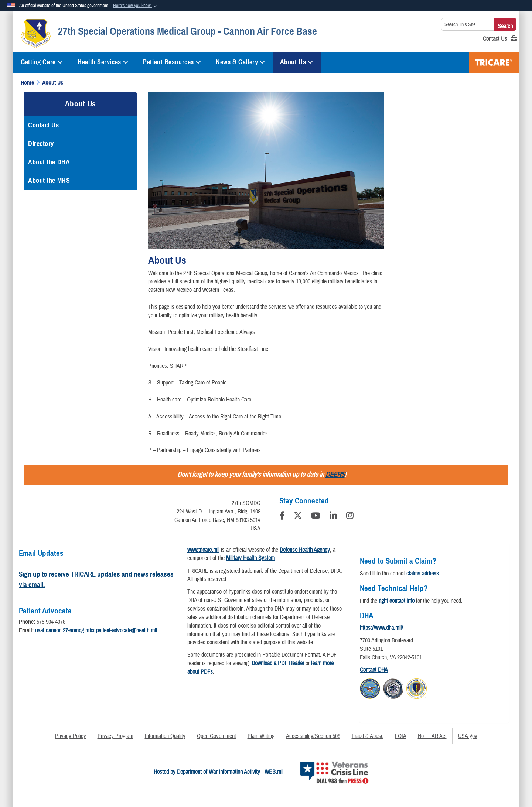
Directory (41, 144)
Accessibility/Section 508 (313, 736)
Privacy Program (115, 736)
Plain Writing (261, 736)
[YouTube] (316, 517)
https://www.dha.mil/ (381, 628)
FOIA (401, 736)
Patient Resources (172, 62)
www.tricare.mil (203, 550)
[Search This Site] (468, 24)
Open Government (216, 736)
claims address (423, 574)
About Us (297, 62)
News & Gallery (240, 62)
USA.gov (468, 736)
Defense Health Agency (305, 550)
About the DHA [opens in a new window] (49, 162)
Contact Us (44, 125)
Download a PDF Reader (278, 663)
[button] (136, 6)
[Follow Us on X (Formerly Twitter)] (298, 517)
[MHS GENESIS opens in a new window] (514, 39)
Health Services (103, 62)
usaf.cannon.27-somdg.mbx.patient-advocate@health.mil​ (97, 630)
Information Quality (165, 736)
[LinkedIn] (333, 517)
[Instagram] (350, 517)
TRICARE (494, 62)
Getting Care (42, 62)
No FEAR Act (432, 736)
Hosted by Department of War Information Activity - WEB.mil (219, 772)
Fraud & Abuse (368, 736)
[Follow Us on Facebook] (282, 517)
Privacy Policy (71, 736)
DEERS (335, 475)
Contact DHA (374, 670)
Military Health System (250, 558)
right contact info (397, 601)
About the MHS (49, 181)
